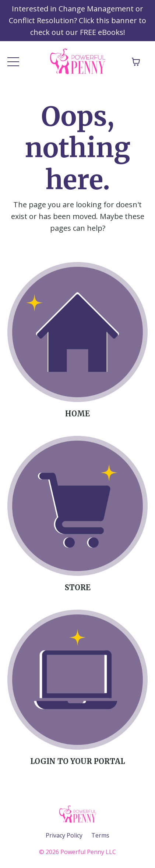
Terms (100, 835)
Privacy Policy (64, 835)
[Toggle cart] (136, 62)
